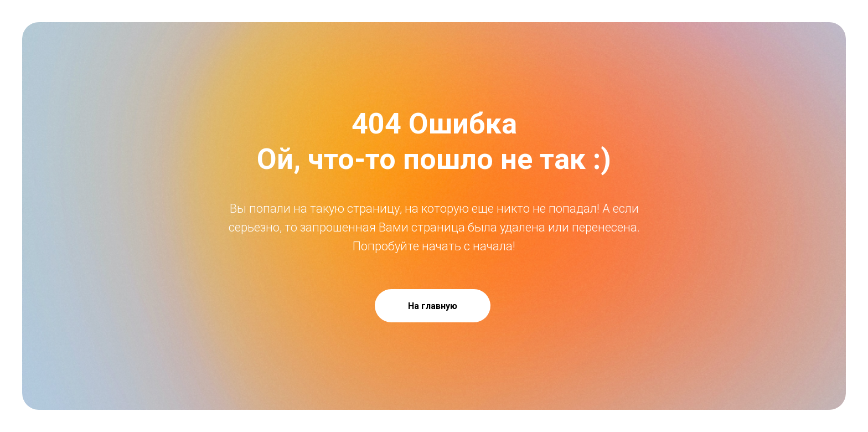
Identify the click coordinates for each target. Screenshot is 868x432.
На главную (433, 306)
